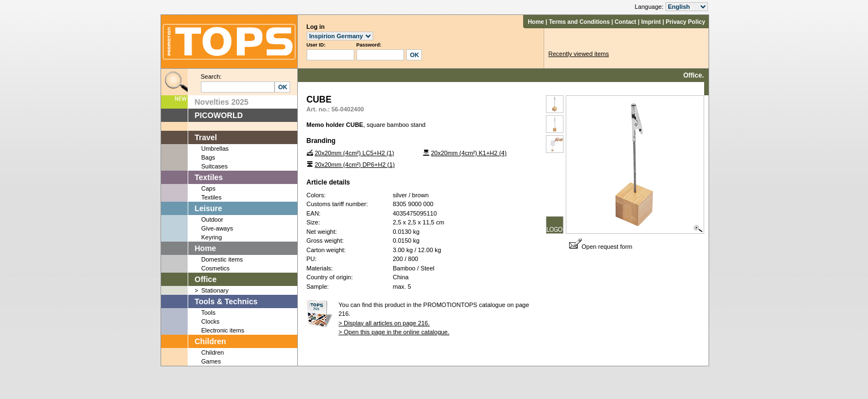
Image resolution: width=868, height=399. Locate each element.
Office (206, 279)
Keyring (212, 237)
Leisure (209, 208)
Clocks (211, 321)
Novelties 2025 (222, 102)
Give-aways (217, 228)
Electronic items (223, 330)
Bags (208, 157)
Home (536, 22)
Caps (209, 188)
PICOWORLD (219, 115)
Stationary (215, 290)
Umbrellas (215, 149)
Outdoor (213, 219)
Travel (206, 137)
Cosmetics (216, 268)
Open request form (601, 247)
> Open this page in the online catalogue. (394, 332)
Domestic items (222, 259)
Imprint (651, 22)
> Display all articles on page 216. (384, 323)
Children (211, 341)
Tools (209, 313)
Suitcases (215, 166)
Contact (625, 22)
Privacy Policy (686, 22)
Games (211, 361)
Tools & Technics (226, 301)
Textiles (209, 177)
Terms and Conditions (579, 22)
